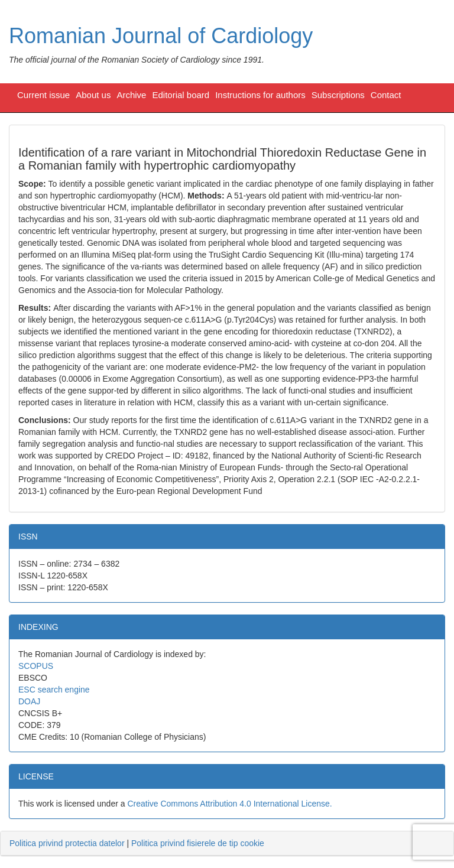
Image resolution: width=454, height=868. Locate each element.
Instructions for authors (260, 95)
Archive (131, 95)
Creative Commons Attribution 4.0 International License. (229, 804)
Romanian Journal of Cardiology (161, 36)
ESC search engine (54, 690)
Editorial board (181, 95)
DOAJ (29, 701)
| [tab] (137, 843)
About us (93, 95)
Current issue (43, 95)
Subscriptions (338, 95)
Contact (386, 95)
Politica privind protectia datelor (67, 843)
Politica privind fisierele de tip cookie (198, 843)
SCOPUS (36, 666)
